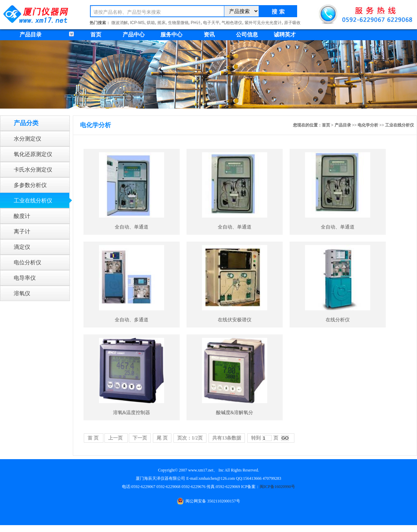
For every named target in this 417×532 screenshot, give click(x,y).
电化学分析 (368, 125)
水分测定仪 (27, 139)
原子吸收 (292, 23)
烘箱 (151, 23)
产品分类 (26, 123)
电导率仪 (25, 278)
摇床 (161, 23)
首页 (96, 35)
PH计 (196, 23)
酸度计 (22, 216)
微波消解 (120, 23)
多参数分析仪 (30, 185)
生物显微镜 (178, 23)
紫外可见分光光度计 (263, 23)
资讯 (209, 35)
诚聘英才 (285, 35)
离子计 (22, 231)
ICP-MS (137, 23)
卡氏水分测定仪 (33, 170)
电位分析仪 (27, 262)
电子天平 (211, 23)
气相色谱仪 (232, 23)
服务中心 (171, 35)
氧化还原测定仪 (33, 154)
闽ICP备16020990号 (277, 487)
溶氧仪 (22, 293)
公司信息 (247, 35)
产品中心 (134, 35)
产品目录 (343, 125)
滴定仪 (22, 247)
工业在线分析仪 (33, 201)
